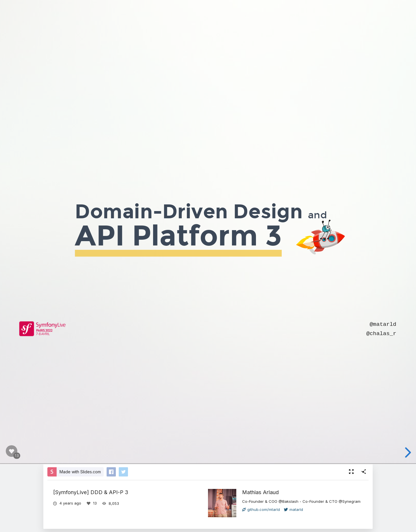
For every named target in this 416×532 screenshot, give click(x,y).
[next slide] (407, 452)
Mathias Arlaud (260, 492)
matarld (294, 509)
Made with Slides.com (80, 472)
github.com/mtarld (261, 509)
